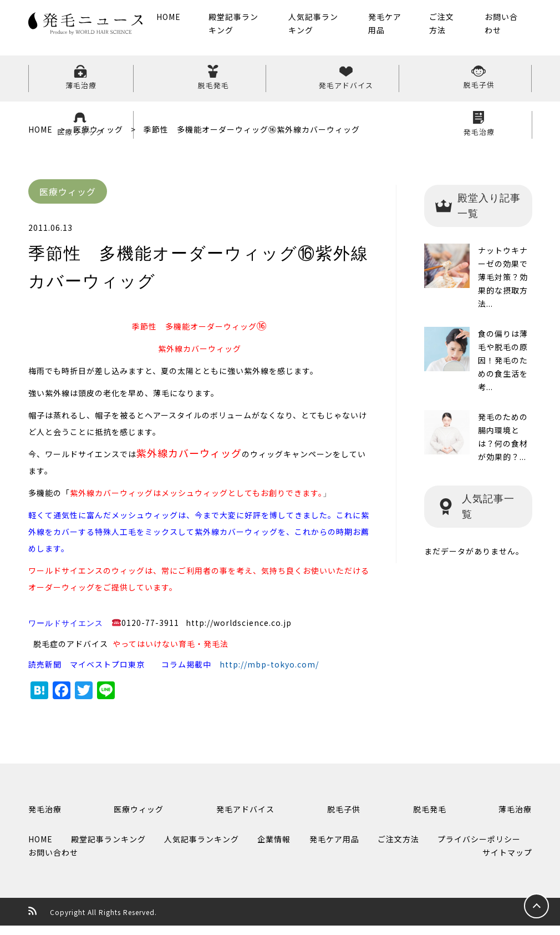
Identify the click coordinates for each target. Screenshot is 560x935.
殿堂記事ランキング (244, 28)
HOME (184, 21)
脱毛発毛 (154, 83)
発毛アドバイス (238, 83)
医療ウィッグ (406, 83)
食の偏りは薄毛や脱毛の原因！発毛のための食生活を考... (503, 370)
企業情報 (274, 848)
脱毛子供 (322, 83)
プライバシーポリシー (479, 848)
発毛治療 (490, 83)
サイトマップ (507, 862)
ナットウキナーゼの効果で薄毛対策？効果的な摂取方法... (503, 286)
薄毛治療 (70, 83)
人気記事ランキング (320, 28)
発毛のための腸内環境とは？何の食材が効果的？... (503, 446)
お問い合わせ (500, 28)
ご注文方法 (447, 28)
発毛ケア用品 (388, 28)
